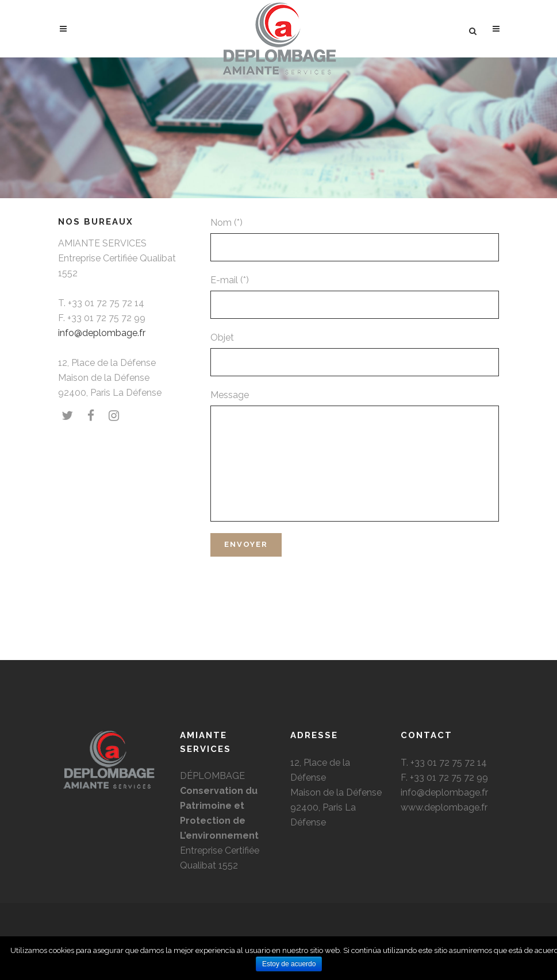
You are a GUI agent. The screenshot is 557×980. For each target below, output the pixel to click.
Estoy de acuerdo (289, 964)
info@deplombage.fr (102, 333)
